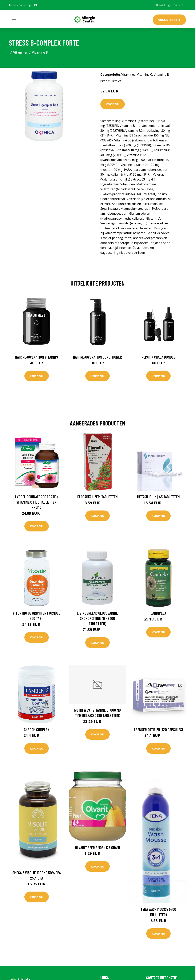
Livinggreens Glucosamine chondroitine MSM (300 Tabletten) (97, 618)
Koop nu (113, 104)
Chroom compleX (37, 729)
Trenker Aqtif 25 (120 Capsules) (158, 729)
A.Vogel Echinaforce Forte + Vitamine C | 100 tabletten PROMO (37, 502)
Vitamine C (145, 75)
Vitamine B (40, 52)
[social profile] (36, 5)
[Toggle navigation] (14, 19)
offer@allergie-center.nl (169, 5)
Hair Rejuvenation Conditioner (97, 357)
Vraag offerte (169, 20)
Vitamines (20, 52)
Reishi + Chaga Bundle (158, 357)
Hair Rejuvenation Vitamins (37, 357)
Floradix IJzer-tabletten (97, 497)
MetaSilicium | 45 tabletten (158, 497)
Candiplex (158, 613)
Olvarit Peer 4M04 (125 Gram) (97, 847)
